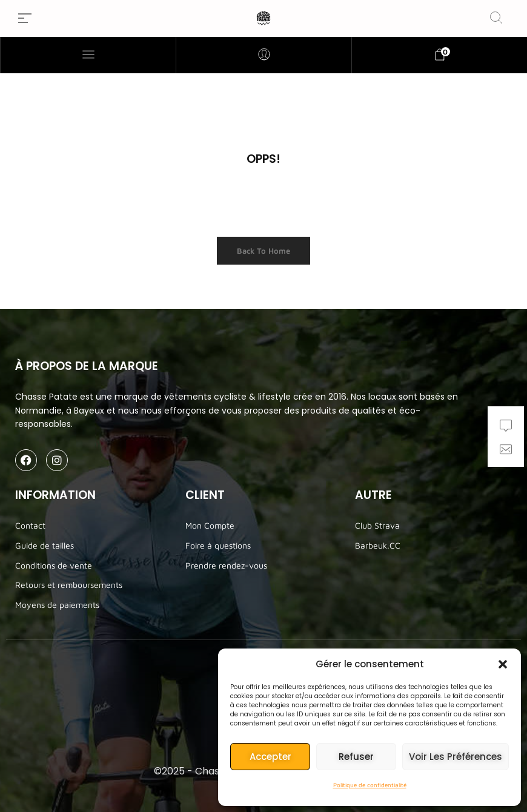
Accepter (270, 757)
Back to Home (263, 251)
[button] (503, 664)
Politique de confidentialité (370, 785)
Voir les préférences (456, 757)
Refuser (356, 757)
